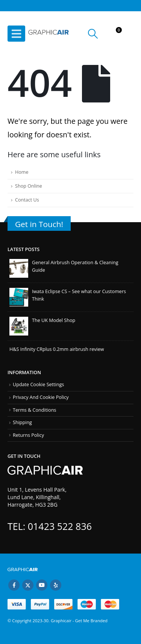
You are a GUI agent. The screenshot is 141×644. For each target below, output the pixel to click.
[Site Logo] (49, 34)
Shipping (22, 422)
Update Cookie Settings (38, 384)
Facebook (14, 585)
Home (22, 172)
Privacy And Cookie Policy (41, 397)
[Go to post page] (19, 268)
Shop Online (29, 186)
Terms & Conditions (35, 410)
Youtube (42, 585)
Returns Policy (28, 435)
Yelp (56, 585)
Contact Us (27, 200)
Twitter (28, 585)
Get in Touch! (39, 224)
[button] (16, 34)
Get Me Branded (91, 621)
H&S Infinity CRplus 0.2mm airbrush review (57, 349)
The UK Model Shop (54, 320)
